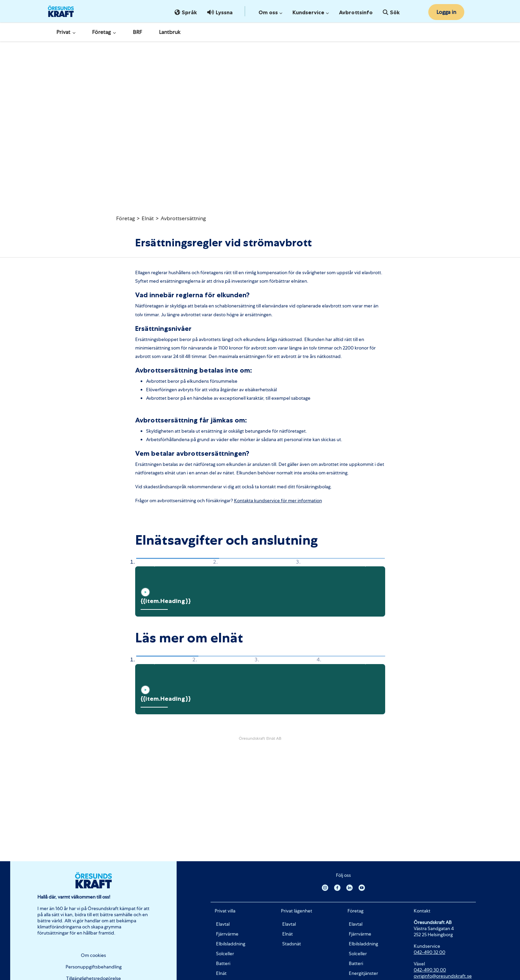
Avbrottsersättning (183, 218)
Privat (66, 32)
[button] (153, 562)
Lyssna (220, 12)
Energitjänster (363, 973)
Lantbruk (170, 32)
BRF (137, 32)
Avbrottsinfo (356, 12)
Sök (391, 12)
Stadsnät (292, 944)
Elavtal (223, 924)
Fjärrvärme (227, 934)
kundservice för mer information (288, 501)
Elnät (148, 218)
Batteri (223, 963)
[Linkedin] (349, 887)
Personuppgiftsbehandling (94, 967)
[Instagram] (325, 887)
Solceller (225, 954)
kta (250, 501)
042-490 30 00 (430, 970)
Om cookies (93, 955)
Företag (104, 32)
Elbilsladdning (231, 944)
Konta (240, 501)
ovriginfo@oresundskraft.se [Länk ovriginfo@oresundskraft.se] (443, 976)
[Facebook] (337, 887)
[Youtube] (362, 887)
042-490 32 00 (429, 952)
